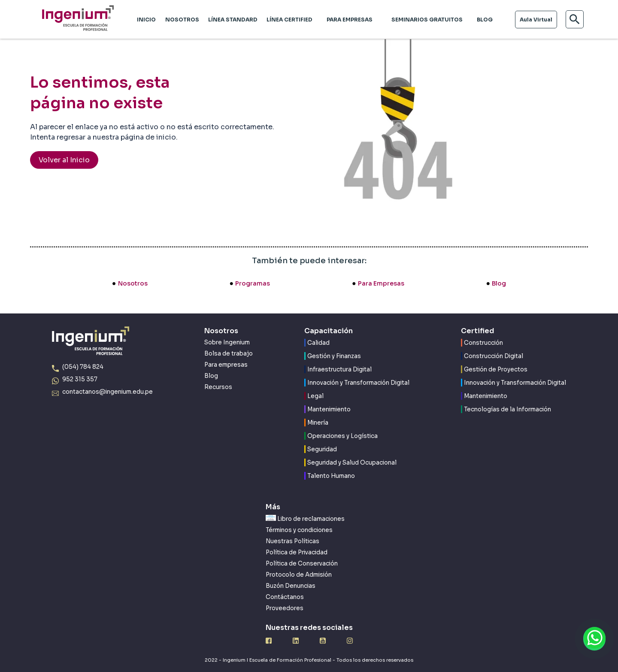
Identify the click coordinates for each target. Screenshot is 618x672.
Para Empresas (381, 283)
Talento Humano (331, 476)
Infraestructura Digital (339, 369)
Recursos (218, 387)
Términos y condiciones (299, 530)
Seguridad (322, 449)
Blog (499, 283)
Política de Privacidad (297, 552)
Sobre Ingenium (227, 342)
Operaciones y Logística (342, 436)
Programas (253, 283)
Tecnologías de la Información (507, 409)
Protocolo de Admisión (299, 575)
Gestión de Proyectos (496, 369)
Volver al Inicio (64, 160)
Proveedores (285, 608)
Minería (318, 423)
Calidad (318, 343)
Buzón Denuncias (291, 586)
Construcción (483, 343)
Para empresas (226, 365)
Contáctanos (285, 597)
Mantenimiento (329, 409)
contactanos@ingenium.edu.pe (108, 392)
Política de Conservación (302, 564)
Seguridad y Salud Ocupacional (352, 463)
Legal (315, 396)
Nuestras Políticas (292, 541)
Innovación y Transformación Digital (358, 383)
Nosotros (133, 283)
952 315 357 (80, 379)
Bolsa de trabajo (229, 354)
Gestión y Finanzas (334, 356)
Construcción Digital (494, 356)
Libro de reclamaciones (305, 519)
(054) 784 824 (83, 367)
